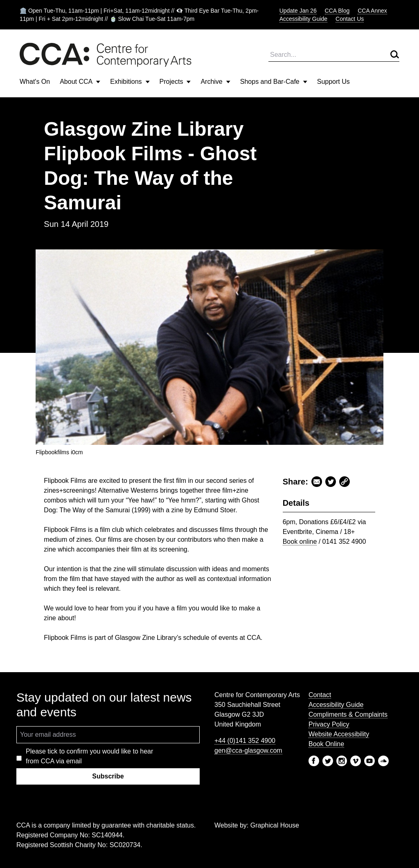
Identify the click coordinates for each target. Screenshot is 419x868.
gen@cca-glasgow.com (248, 750)
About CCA (80, 82)
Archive (215, 82)
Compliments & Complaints (348, 714)
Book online (300, 542)
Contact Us (350, 19)
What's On (35, 82)
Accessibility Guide (304, 19)
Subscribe (108, 776)
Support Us (333, 82)
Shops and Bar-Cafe (274, 82)
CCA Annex (372, 11)
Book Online (326, 744)
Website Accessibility (339, 734)
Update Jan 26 (298, 11)
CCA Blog (337, 11)
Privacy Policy (329, 724)
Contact (320, 695)
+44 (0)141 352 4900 (245, 741)
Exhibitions (130, 82)
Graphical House (275, 825)
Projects (175, 82)
